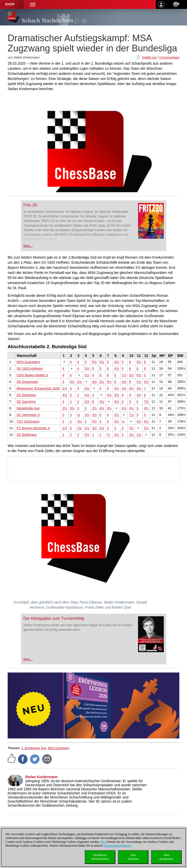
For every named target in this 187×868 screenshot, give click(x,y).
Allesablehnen (133, 857)
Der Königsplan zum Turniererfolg (54, 618)
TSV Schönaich (28, 421)
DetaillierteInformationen (100, 857)
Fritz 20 (30, 205)
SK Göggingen (27, 382)
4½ (117, 368)
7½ (124, 375)
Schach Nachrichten (48, 20)
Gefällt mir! (149, 58)
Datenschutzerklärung (117, 846)
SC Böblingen (27, 435)
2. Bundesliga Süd (34, 748)
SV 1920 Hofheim (30, 368)
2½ (80, 382)
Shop (10, 4)
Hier (103, 842)
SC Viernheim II (28, 415)
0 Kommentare (169, 58)
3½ (102, 362)
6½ (139, 375)
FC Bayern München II (33, 428)
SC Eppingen (26, 395)
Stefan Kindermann (41, 777)
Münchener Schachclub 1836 (38, 388)
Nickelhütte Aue (28, 408)
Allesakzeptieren (166, 857)
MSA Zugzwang (28, 362)
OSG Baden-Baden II (32, 375)
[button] (33, 4)
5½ (94, 362)
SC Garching (26, 402)
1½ (80, 428)
